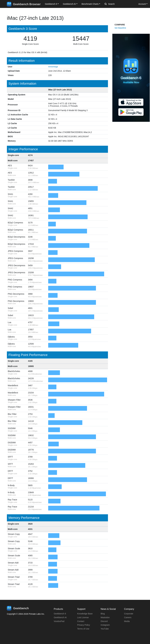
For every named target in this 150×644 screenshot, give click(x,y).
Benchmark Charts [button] (90, 4)
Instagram (105, 625)
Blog (103, 614)
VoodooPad (59, 621)
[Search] (120, 4)
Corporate (129, 614)
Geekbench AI (60, 617)
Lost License (83, 617)
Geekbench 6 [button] (51, 4)
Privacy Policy (84, 625)
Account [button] (142, 4)
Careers (128, 617)
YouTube (105, 629)
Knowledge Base (85, 614)
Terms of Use (83, 629)
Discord (104, 621)
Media (127, 621)
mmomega (53, 67)
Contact (81, 621)
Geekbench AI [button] (69, 4)
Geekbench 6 (60, 614)
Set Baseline (120, 28)
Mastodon (105, 617)
